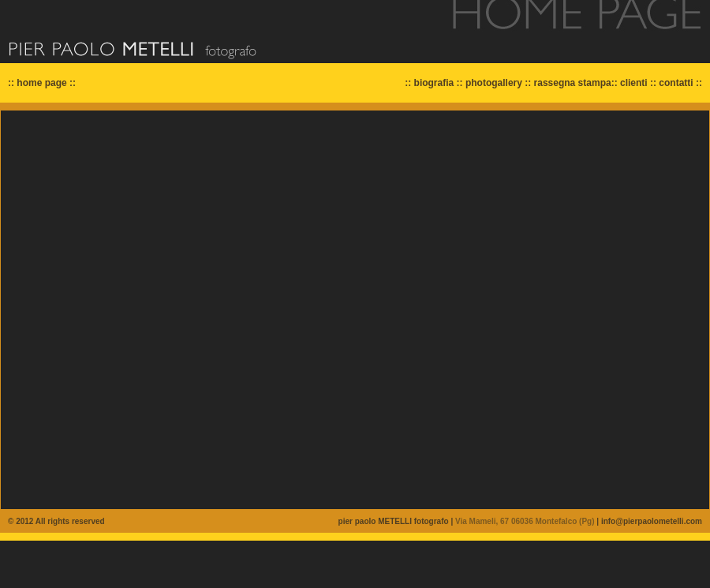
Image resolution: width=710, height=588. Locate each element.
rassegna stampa (573, 83)
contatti (676, 83)
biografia (434, 83)
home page (41, 83)
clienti (634, 83)
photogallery (494, 83)
